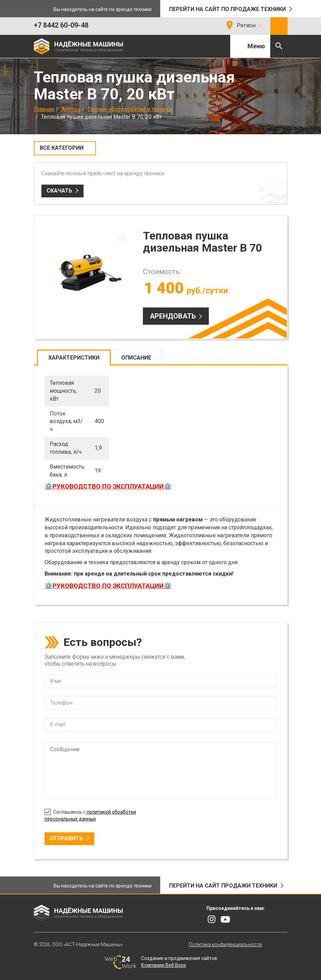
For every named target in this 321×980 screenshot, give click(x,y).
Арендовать (173, 316)
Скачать (59, 191)
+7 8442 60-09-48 (61, 25)
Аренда (71, 109)
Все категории (62, 148)
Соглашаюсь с (90, 815)
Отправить (66, 838)
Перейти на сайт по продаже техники (227, 9)
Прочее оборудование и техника (130, 109)
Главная (44, 109)
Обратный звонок (279, 26)
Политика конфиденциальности (225, 944)
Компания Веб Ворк (164, 965)
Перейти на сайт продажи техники (223, 886)
